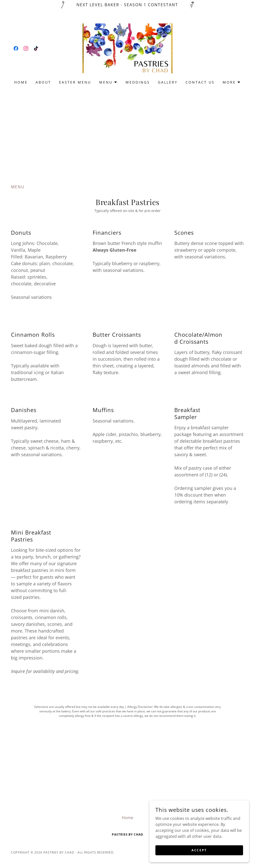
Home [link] (21, 82)
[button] (108, 82)
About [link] (43, 82)
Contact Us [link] (200, 82)
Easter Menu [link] (75, 82)
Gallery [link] (168, 82)
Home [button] (127, 818)
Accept (199, 850)
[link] (16, 48)
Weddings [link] (138, 82)
